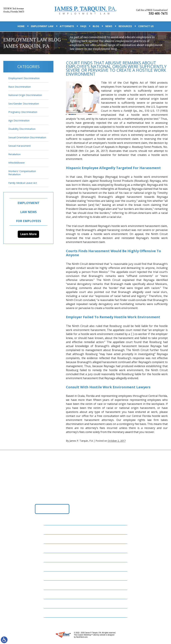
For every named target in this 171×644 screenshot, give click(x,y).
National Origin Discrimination (25, 95)
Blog (96, 26)
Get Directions (52, 510)
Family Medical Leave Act (23, 183)
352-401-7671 (152, 11)
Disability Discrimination (22, 129)
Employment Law (42, 26)
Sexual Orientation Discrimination (27, 137)
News (109, 26)
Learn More (28, 234)
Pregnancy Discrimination (23, 112)
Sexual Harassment (20, 146)
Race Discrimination (20, 87)
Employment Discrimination (24, 78)
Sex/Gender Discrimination (24, 104)
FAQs (83, 26)
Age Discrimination (19, 120)
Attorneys (67, 26)
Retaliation (14, 154)
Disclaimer (53, 603)
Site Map (51, 613)
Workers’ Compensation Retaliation (22, 173)
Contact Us (146, 26)
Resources (125, 26)
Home (21, 26)
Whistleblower (17, 163)
